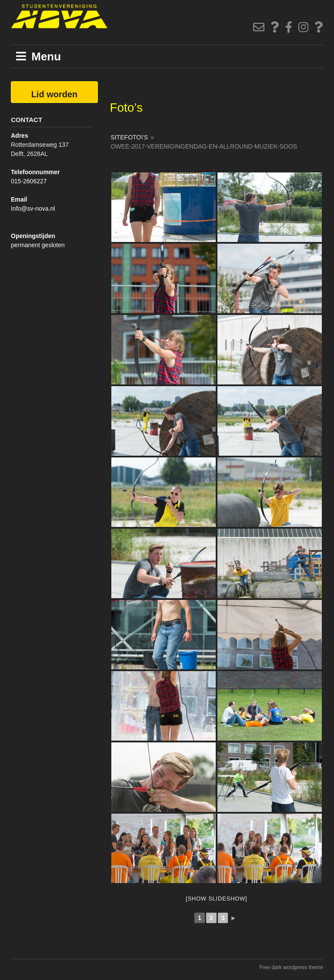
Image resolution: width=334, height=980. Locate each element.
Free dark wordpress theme (291, 967)
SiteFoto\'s (129, 137)
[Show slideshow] (216, 899)
